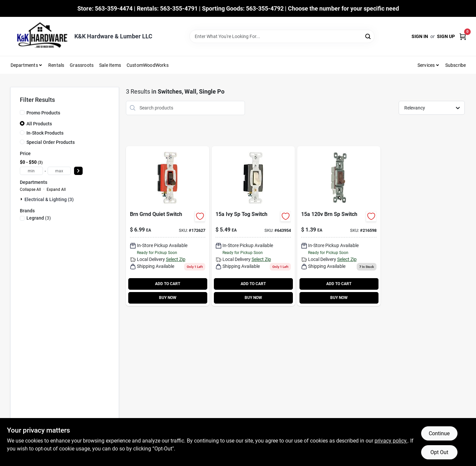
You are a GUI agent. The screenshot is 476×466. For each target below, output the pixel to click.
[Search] (368, 36)
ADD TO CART (168, 284)
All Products (39, 124)
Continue (439, 433)
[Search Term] (282, 36)
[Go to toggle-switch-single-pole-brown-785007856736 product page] (168, 226)
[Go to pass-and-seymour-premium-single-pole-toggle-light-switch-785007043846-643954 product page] (253, 226)
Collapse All (30, 190)
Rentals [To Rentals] (56, 65)
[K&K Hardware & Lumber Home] (40, 36)
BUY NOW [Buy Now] (168, 298)
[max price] (59, 171)
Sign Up (446, 36)
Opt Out (439, 452)
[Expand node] (22, 199)
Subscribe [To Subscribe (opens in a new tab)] (456, 65)
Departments (24, 65)
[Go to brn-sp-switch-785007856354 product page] (339, 226)
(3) (39, 218)
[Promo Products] (22, 112)
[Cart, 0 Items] (463, 37)
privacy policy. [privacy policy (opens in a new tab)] (391, 441)
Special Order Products (51, 142)
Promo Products (43, 113)
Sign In (420, 36)
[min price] (31, 171)
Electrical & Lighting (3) (49, 199)
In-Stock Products (45, 133)
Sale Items (110, 65)
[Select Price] (78, 171)
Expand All (56, 190)
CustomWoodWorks (148, 65)
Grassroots (82, 65)
